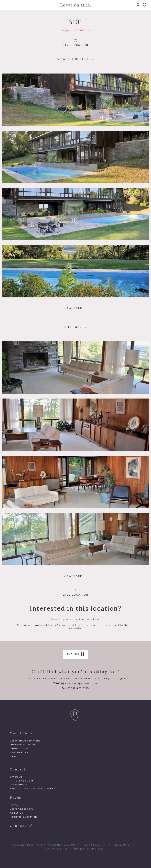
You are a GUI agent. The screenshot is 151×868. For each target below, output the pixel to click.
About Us (16, 813)
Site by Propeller (57, 849)
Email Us (16, 777)
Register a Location (23, 817)
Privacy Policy (122, 845)
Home (14, 805)
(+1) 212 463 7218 (75, 688)
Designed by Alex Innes (89, 849)
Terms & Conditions (95, 845)
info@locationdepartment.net (76, 683)
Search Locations (22, 809)
